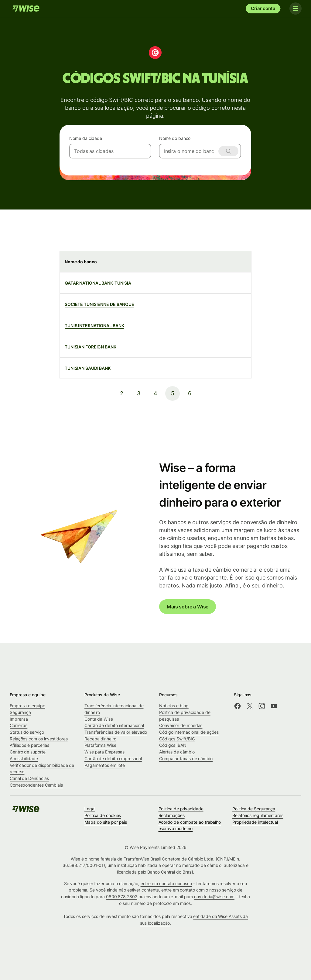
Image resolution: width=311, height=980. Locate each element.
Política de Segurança (254, 809)
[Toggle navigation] (295, 9)
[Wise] (26, 9)
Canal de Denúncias (29, 778)
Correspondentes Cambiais (36, 785)
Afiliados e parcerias (29, 745)
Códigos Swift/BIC (177, 739)
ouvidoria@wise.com (214, 897)
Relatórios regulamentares (258, 815)
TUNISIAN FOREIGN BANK (91, 347)
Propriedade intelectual (255, 822)
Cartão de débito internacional (114, 725)
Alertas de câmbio (177, 752)
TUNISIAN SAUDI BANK (88, 368)
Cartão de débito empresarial (113, 758)
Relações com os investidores (39, 739)
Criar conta (263, 8)
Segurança (20, 712)
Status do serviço (27, 732)
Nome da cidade (86, 138)
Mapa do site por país (106, 822)
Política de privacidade (181, 809)
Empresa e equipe (27, 706)
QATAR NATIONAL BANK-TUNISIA (98, 283)
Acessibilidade (24, 758)
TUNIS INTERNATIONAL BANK (94, 326)
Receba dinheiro (100, 739)
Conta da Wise (99, 719)
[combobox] (110, 151)
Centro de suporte (28, 752)
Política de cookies (103, 815)
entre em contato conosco (166, 883)
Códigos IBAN (173, 745)
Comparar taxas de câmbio (186, 758)
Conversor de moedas (181, 725)
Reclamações (172, 815)
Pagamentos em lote (105, 765)
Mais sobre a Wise (188, 607)
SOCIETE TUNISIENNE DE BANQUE (99, 304)
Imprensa (19, 719)
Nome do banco (175, 138)
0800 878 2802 (122, 897)
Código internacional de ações (189, 732)
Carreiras (19, 725)
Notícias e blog (174, 706)
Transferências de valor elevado (116, 732)
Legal (90, 809)
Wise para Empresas (104, 752)
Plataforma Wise (100, 745)
